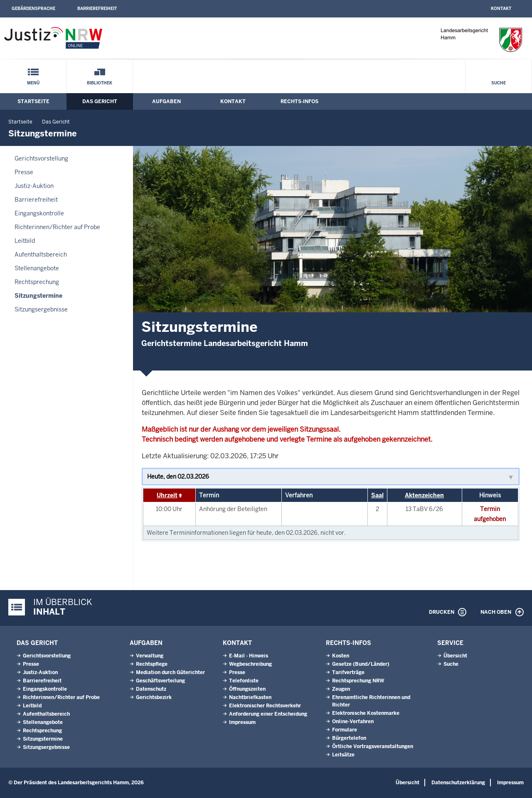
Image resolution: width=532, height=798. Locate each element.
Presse (24, 172)
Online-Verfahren (353, 721)
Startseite (33, 101)
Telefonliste (244, 681)
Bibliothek (100, 83)
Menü (33, 83)
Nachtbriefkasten (250, 697)
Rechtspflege (152, 664)
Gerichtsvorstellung (41, 158)
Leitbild (25, 241)
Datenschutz (151, 689)
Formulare (345, 730)
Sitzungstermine (38, 296)
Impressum (242, 722)
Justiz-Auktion (34, 186)
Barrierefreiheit (97, 9)
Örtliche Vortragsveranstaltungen (373, 746)
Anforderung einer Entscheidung (268, 714)
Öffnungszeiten (247, 689)
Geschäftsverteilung (160, 681)
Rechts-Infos (299, 101)
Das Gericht (100, 101)
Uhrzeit (167, 495)
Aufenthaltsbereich (41, 254)
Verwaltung (150, 656)
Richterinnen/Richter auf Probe (57, 227)
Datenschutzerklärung (458, 783)
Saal (377, 495)
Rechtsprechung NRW (358, 681)
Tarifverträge (348, 672)
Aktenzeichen (424, 495)
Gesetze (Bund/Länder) (361, 664)
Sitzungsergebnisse (41, 309)
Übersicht (455, 656)
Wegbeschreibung (250, 664)
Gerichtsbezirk (154, 697)
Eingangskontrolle (39, 213)
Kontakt (501, 9)
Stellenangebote (37, 268)
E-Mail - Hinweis (249, 656)
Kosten (341, 656)
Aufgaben (166, 101)
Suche (499, 83)
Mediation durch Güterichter (170, 672)
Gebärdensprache (33, 9)
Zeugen (341, 689)
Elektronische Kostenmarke (366, 713)
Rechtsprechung (37, 282)
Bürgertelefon (349, 738)
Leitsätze (343, 755)
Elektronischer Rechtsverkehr (265, 706)
